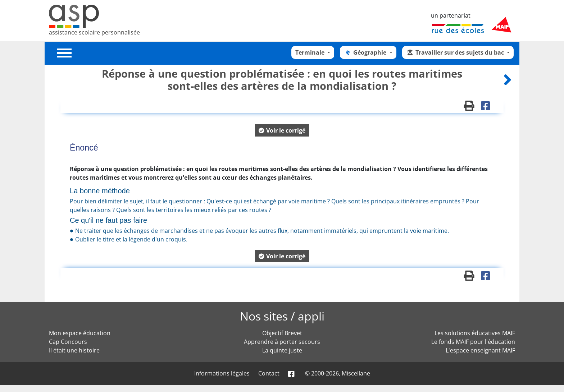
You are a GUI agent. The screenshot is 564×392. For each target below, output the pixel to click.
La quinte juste (282, 350)
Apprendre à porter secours (282, 342)
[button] (282, 130)
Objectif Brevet (282, 333)
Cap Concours (68, 342)
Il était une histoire (74, 350)
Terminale (311, 52)
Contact (269, 373)
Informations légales (222, 373)
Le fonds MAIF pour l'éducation (473, 342)
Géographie (366, 52)
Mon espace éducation (80, 333)
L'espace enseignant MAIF (480, 350)
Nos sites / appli (282, 316)
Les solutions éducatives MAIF (475, 333)
